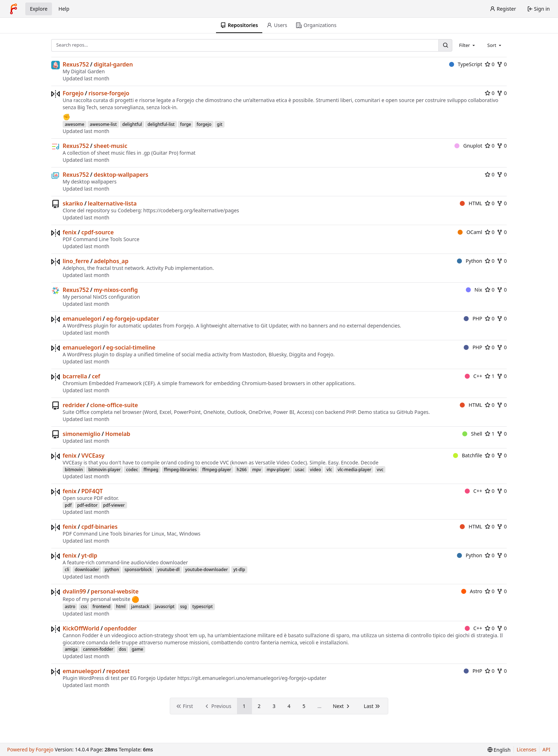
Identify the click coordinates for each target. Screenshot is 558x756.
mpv (257, 470)
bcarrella (75, 376)
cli (67, 569)
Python (470, 261)
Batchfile (468, 455)
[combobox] (468, 45)
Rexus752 (76, 64)
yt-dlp (89, 555)
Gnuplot (468, 146)
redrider (74, 405)
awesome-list (103, 124)
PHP (473, 318)
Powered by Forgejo (30, 749)
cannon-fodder (98, 649)
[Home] (14, 9)
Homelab (118, 434)
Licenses (527, 749)
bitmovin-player (104, 470)
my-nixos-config (116, 290)
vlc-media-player (355, 470)
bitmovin (74, 470)
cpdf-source (97, 232)
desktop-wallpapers (121, 175)
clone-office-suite (114, 405)
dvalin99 (74, 591)
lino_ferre (76, 261)
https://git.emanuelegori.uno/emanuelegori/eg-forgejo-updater (252, 678)
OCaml (470, 232)
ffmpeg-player (217, 470)
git (219, 124)
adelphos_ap (111, 261)
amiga (71, 649)
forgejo (204, 124)
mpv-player (278, 470)
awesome (75, 124)
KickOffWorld (81, 628)
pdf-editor (88, 505)
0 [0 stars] (490, 64)
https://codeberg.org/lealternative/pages (191, 210)
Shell (472, 434)
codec (132, 470)
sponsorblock (138, 569)
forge (186, 124)
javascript (165, 606)
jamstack (140, 606)
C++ (473, 376)
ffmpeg (151, 470)
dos (123, 649)
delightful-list (161, 124)
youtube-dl (168, 569)
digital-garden (113, 64)
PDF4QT (92, 491)
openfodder (120, 628)
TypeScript (466, 64)
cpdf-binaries (99, 527)
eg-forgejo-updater (133, 319)
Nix (474, 290)
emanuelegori (82, 319)
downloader (87, 569)
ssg (183, 606)
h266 (242, 470)
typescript (203, 606)
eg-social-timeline (131, 347)
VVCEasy (93, 456)
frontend (101, 606)
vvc (380, 470)
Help (64, 9)
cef (96, 376)
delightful (132, 124)
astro (70, 606)
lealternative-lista (112, 203)
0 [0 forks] (502, 64)
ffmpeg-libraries (180, 470)
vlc (329, 470)
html (121, 606)
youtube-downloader (206, 569)
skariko (73, 203)
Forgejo (73, 93)
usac (300, 470)
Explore (39, 9)
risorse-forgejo (109, 93)
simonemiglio (81, 434)
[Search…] (445, 45)
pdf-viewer (114, 505)
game (138, 649)
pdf (68, 505)
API (546, 749)
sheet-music (110, 146)
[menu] (499, 750)
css (84, 606)
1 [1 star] (490, 376)
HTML (471, 203)
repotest (118, 671)
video (315, 470)
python (112, 569)
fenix (70, 232)
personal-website (115, 591)
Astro (472, 591)
